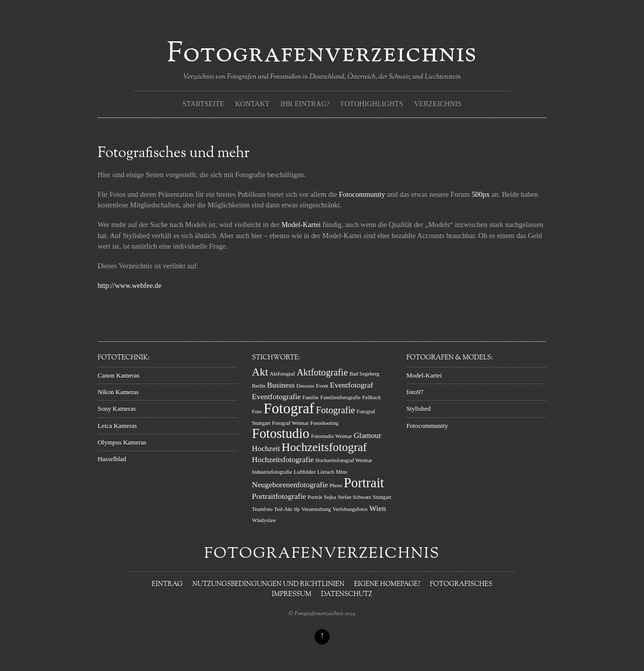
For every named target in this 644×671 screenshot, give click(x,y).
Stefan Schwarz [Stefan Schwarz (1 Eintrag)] (354, 497)
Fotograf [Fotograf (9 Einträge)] (289, 408)
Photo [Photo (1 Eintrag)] (336, 486)
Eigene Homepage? (387, 584)
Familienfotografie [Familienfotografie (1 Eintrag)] (341, 397)
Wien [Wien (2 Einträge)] (378, 508)
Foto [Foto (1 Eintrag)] (257, 412)
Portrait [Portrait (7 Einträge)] (364, 483)
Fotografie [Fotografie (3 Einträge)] (336, 410)
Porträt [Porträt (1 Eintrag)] (315, 497)
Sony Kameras (117, 408)
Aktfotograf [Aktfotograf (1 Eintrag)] (282, 374)
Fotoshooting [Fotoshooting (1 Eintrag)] (325, 423)
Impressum (291, 594)
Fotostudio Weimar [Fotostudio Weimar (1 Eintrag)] (332, 436)
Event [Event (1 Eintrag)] (322, 386)
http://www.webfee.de (130, 285)
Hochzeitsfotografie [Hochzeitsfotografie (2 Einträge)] (283, 459)
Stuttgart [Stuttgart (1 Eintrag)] (382, 497)
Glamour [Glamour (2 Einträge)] (368, 435)
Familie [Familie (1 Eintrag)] (311, 397)
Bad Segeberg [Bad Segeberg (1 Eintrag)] (364, 374)
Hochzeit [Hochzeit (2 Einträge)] (266, 448)
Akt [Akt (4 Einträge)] (260, 372)
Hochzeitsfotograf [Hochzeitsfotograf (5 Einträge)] (324, 447)
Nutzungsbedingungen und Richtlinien (268, 584)
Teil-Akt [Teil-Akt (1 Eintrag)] (283, 509)
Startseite (204, 104)
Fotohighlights (372, 104)
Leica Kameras (117, 426)
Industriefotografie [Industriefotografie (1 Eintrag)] (272, 472)
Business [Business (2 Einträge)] (281, 385)
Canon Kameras (118, 375)
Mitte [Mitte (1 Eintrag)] (341, 472)
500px (480, 194)
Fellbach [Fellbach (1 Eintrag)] (372, 397)
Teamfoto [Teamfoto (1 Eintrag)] (262, 509)
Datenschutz (347, 594)
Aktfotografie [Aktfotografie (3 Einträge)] (323, 372)
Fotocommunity (362, 194)
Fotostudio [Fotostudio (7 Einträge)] (281, 433)
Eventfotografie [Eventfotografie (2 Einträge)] (276, 396)
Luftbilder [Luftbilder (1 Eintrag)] (305, 472)
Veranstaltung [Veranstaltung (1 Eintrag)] (316, 509)
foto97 (415, 392)
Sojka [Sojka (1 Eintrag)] (330, 497)
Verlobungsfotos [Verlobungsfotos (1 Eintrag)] (350, 509)
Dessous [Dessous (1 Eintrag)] (305, 386)
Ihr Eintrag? (305, 104)
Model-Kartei (302, 225)
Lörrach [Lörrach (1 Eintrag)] (326, 472)
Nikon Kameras (118, 392)
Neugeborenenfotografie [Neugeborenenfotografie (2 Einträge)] (290, 484)
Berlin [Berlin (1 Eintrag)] (259, 386)
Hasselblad (112, 459)
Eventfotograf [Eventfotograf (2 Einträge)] (352, 385)
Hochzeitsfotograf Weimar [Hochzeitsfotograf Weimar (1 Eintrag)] (344, 460)
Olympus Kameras (122, 442)
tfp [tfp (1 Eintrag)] (297, 509)
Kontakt (252, 104)
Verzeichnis (438, 104)
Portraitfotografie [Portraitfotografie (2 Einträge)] (279, 496)
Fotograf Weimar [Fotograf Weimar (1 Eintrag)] (291, 423)
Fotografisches (461, 584)
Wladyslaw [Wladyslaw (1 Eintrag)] (264, 520)
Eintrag (167, 584)
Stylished (419, 408)
